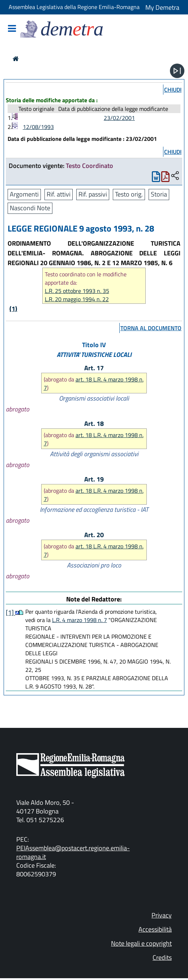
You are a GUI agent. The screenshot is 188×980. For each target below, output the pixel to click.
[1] (10, 612)
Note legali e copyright (141, 943)
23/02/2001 (119, 118)
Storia (159, 194)
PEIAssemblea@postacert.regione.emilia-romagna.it (73, 852)
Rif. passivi (93, 194)
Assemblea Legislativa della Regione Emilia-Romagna (74, 7)
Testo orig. (129, 194)
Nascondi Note (30, 208)
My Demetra (162, 7)
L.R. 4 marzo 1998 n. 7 (80, 620)
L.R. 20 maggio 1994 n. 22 (77, 299)
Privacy (162, 915)
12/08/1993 (38, 127)
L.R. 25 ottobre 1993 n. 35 (77, 291)
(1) (13, 309)
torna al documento (151, 328)
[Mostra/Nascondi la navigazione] (12, 29)
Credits (162, 957)
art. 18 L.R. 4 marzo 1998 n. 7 (94, 383)
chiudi (173, 90)
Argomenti (24, 194)
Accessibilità (155, 929)
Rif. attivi (59, 194)
